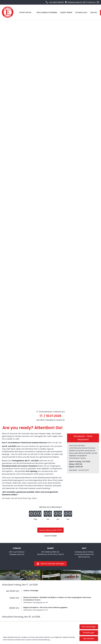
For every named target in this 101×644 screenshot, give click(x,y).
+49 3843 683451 (55, 2)
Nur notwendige (89, 627)
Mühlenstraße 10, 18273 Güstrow (80, 2)
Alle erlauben (89, 639)
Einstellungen (89, 633)
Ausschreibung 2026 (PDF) (50, 530)
